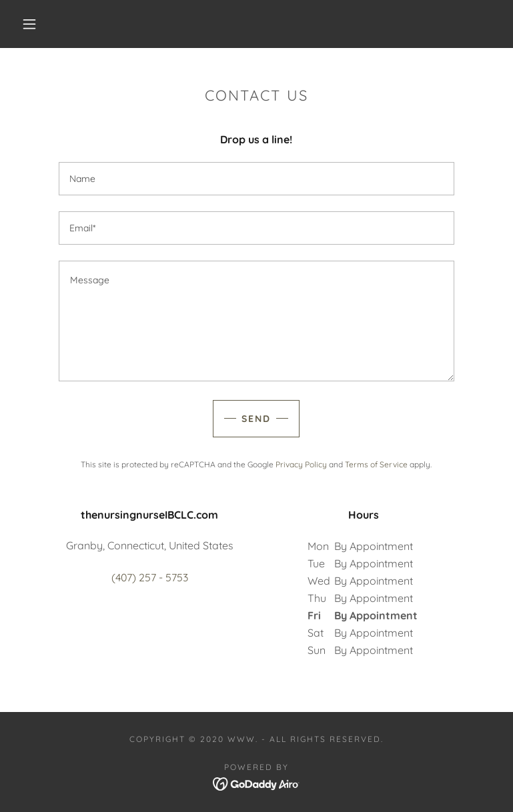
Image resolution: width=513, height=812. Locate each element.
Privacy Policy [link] (301, 464)
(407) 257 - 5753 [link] (150, 577)
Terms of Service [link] (376, 464)
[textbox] (256, 179)
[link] (256, 783)
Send (256, 419)
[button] (29, 24)
